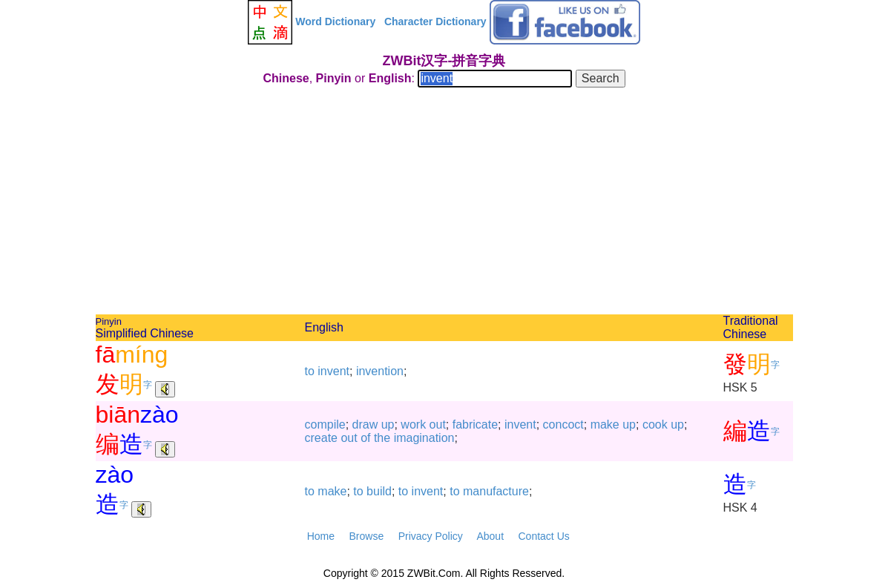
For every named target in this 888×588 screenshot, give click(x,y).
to (310, 371)
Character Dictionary (435, 22)
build (379, 491)
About (490, 536)
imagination (424, 438)
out (438, 425)
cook (655, 425)
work (413, 425)
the (382, 438)
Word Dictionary (335, 22)
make (605, 425)
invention (380, 371)
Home (321, 536)
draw (365, 425)
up (388, 425)
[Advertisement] (444, 203)
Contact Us (544, 536)
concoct (563, 425)
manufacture (496, 491)
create (321, 438)
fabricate (475, 425)
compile (325, 425)
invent (333, 371)
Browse (366, 536)
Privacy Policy (431, 536)
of (365, 438)
